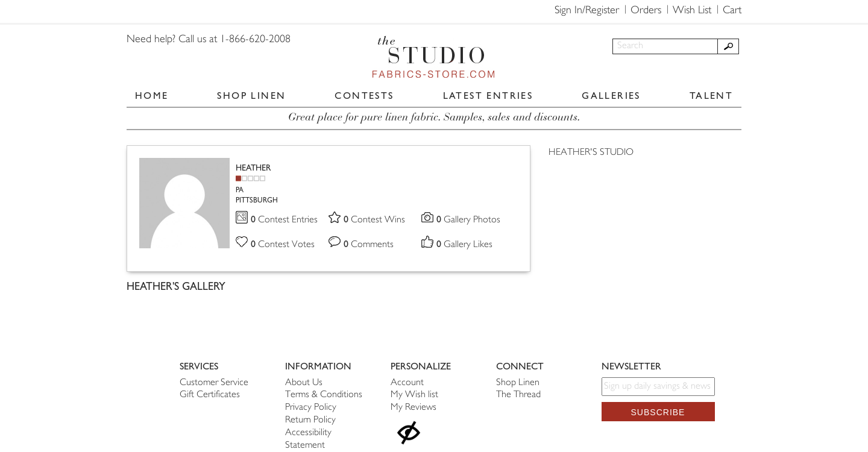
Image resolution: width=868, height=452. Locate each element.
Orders (646, 11)
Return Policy (310, 420)
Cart (732, 11)
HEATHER (253, 168)
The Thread (518, 395)
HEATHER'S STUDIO (591, 153)
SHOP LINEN (251, 96)
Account (407, 383)
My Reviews (414, 408)
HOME (152, 96)
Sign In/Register (587, 11)
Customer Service (214, 383)
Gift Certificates (210, 395)
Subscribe (658, 412)
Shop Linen (518, 383)
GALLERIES (611, 96)
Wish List (692, 11)
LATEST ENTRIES (488, 96)
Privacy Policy (311, 408)
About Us (304, 383)
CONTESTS (364, 96)
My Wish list (414, 395)
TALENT (711, 96)
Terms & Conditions (324, 395)
